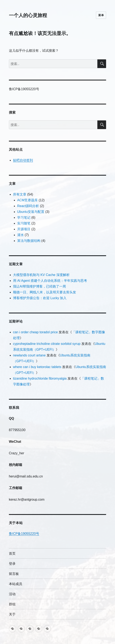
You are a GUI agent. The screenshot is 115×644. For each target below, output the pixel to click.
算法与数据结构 (29, 241)
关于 (12, 614)
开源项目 (24, 229)
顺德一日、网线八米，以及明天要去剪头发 (45, 292)
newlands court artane (29, 355)
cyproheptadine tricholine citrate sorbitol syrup (47, 344)
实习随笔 (24, 223)
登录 (12, 564)
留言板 (14, 574)
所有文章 (20, 194)
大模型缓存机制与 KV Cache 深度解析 (41, 275)
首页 (12, 553)
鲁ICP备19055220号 (24, 534)
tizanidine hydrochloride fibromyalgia (40, 378)
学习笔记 (24, 218)
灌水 (21, 235)
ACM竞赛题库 (28, 200)
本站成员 (16, 584)
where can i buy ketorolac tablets (37, 367)
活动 (12, 594)
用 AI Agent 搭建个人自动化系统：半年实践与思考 (50, 281)
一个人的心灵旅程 (28, 15)
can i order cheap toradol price (35, 332)
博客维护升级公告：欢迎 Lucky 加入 (40, 298)
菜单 (101, 15)
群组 (12, 604)
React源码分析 (28, 206)
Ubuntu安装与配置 (31, 212)
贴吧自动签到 (23, 160)
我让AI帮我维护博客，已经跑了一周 (39, 286)
